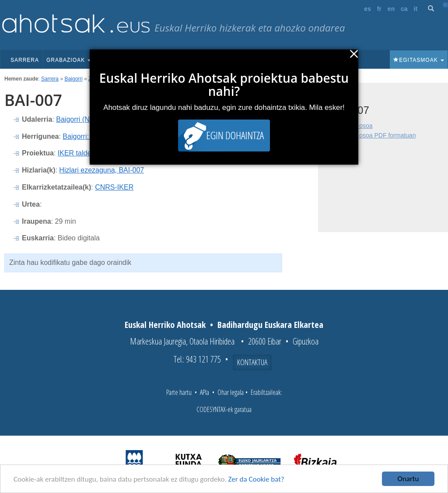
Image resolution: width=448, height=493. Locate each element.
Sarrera (25, 60)
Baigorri (73, 79)
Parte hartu (179, 392)
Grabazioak (69, 60)
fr (379, 9)
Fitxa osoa (359, 126)
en (391, 9)
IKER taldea (76, 153)
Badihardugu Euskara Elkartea (270, 325)
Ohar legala (231, 392)
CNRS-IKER (114, 187)
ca (404, 9)
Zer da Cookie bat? (256, 479)
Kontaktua (252, 362)
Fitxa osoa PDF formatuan (380, 135)
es (367, 9)
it (416, 9)
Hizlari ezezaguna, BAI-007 (101, 170)
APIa (205, 392)
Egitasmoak (419, 60)
